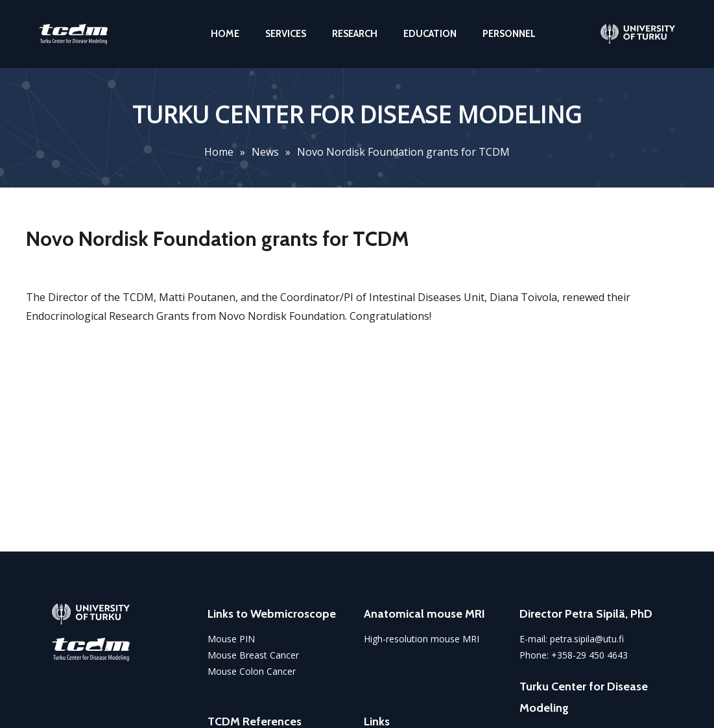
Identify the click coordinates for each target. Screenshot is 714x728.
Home (219, 152)
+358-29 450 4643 (589, 655)
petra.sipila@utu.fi (587, 639)
